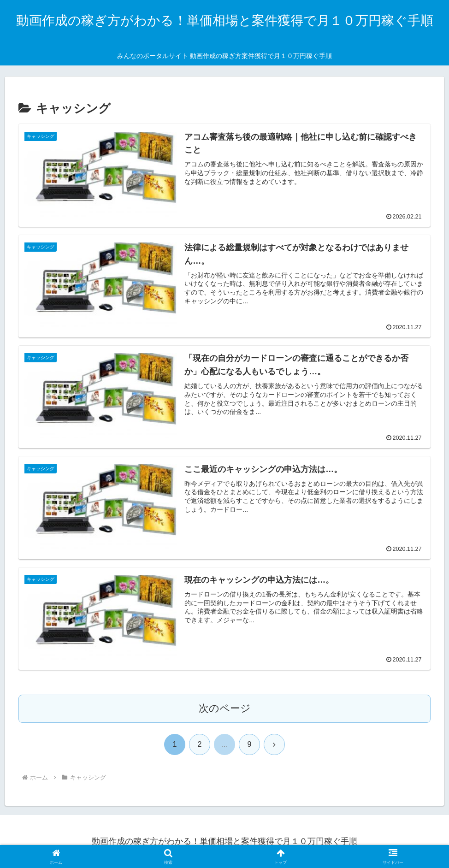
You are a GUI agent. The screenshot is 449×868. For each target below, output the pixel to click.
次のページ (225, 708)
